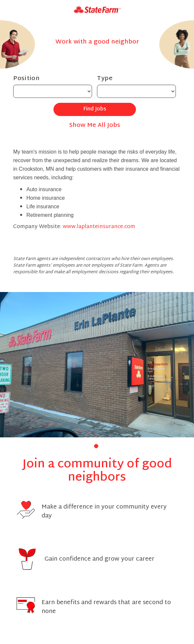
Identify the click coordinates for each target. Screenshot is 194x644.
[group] (97, 365)
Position (27, 79)
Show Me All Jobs (95, 125)
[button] (96, 446)
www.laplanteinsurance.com (99, 227)
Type (105, 79)
